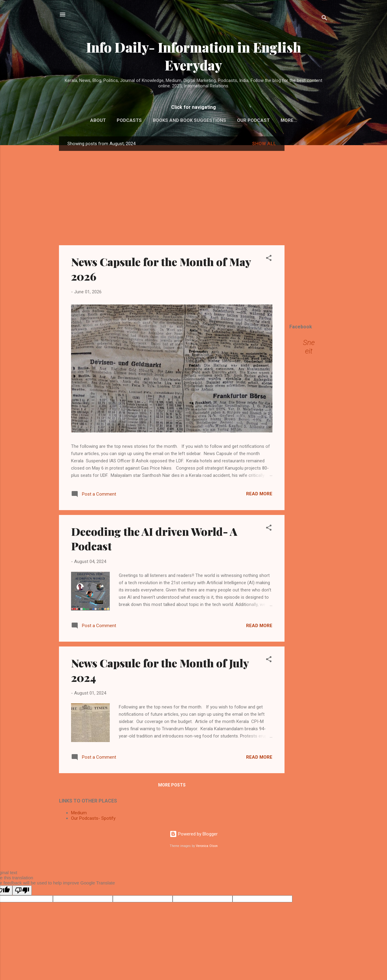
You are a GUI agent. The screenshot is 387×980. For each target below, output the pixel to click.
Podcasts (117, 120)
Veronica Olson (207, 847)
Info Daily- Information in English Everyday (194, 56)
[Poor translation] (22, 892)
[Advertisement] (309, 228)
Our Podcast (241, 120)
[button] (269, 260)
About (85, 120)
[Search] (324, 19)
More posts (172, 786)
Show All (264, 145)
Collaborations (289, 120)
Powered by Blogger (194, 835)
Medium (79, 814)
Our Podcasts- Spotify (93, 819)
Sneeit (309, 348)
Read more (259, 495)
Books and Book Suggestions (177, 120)
